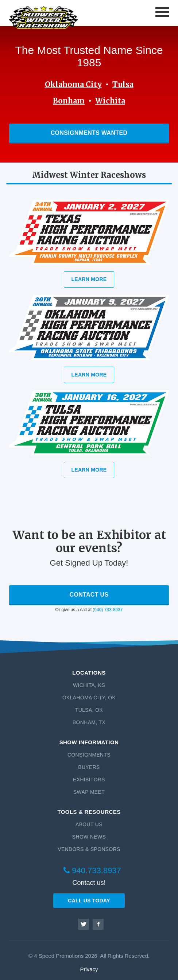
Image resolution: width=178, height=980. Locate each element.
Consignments (89, 755)
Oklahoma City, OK (89, 698)
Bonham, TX (89, 722)
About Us (89, 824)
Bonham (69, 101)
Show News (89, 837)
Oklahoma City (73, 84)
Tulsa (123, 84)
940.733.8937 (92, 870)
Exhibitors (89, 780)
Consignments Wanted (89, 133)
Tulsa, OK (89, 710)
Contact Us (89, 595)
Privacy (89, 969)
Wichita (110, 101)
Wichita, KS (89, 685)
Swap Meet (89, 792)
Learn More (89, 279)
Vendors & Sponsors (89, 849)
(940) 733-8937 (108, 610)
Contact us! (89, 883)
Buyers (89, 767)
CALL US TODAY (89, 901)
